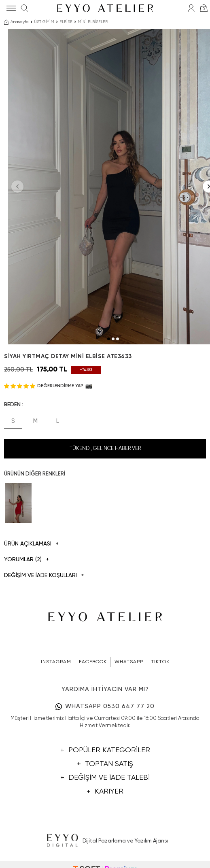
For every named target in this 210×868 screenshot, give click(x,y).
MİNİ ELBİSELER (93, 22)
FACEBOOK (93, 662)
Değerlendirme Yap (60, 386)
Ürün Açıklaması (31, 544)
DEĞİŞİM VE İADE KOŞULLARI (44, 576)
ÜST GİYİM (44, 22)
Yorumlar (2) (27, 560)
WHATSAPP (129, 662)
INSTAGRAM (56, 662)
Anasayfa (16, 22)
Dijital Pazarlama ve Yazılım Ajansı (105, 841)
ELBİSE (66, 22)
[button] (109, 339)
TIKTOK (160, 662)
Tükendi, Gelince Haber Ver (105, 449)
